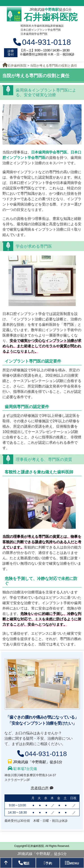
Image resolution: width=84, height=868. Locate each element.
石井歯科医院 (51, 17)
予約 (48, 863)
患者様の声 (40, 788)
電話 (24, 863)
